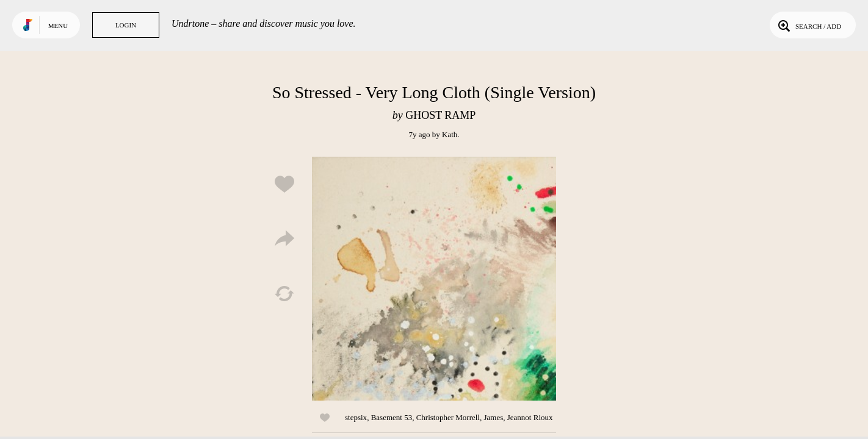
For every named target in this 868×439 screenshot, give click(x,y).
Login (126, 25)
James (493, 417)
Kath (450, 134)
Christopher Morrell (448, 417)
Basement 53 (392, 417)
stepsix (356, 417)
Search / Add (808, 25)
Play (434, 279)
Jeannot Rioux (530, 417)
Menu (58, 26)
